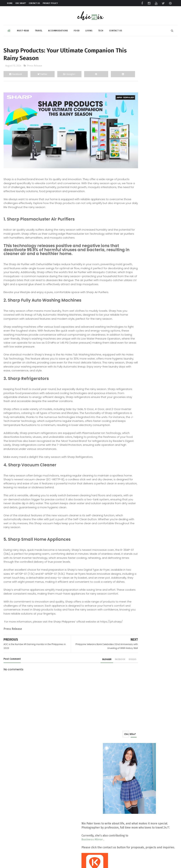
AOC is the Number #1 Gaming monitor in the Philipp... (150, 430)
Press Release (35, 68)
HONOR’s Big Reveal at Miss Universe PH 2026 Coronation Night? (160, 726)
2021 (130, 552)
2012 (130, 602)
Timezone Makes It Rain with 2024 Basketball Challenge (153, 439)
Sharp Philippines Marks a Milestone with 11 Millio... (148, 332)
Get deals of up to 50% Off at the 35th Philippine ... (152, 448)
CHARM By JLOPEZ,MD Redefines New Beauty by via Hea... (151, 475)
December (138, 303)
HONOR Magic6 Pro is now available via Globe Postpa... (150, 493)
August (135, 325)
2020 (131, 558)
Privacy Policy (50, 3)
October (136, 314)
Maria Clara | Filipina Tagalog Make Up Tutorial (159, 628)
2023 (130, 541)
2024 (131, 299)
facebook (100, 710)
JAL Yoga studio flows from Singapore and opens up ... (149, 394)
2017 (131, 574)
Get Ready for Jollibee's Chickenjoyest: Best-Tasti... (149, 403)
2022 (130, 547)
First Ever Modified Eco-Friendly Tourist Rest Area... (151, 466)
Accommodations (58, 29)
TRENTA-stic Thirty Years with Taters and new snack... (149, 350)
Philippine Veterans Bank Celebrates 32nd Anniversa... (150, 412)
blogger (87, 710)
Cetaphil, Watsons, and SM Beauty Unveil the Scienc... (153, 368)
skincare (131, 261)
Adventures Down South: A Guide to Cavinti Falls (157, 833)
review (129, 255)
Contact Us (34, 3)
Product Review (135, 242)
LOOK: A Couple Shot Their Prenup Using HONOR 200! (152, 457)
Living (89, 29)
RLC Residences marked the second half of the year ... (148, 386)
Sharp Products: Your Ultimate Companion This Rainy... (150, 421)
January (136, 534)
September (138, 320)
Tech (101, 29)
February (136, 529)
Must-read (23, 29)
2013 (130, 597)
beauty (129, 248)
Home (10, 3)
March (135, 523)
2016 (131, 580)
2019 (131, 563)
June (134, 507)
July (133, 501)
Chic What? (21, 3)
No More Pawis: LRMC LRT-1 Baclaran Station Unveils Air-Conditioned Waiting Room (149, 762)
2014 (131, 591)
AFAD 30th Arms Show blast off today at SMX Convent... (150, 359)
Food (77, 29)
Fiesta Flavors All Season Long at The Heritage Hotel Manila (160, 659)
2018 (131, 569)
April (134, 518)
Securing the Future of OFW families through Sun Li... (148, 484)
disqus (112, 710)
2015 (131, 585)
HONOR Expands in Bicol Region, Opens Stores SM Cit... (151, 377)
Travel (39, 29)
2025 (131, 293)
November (138, 309)
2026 (131, 288)
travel (129, 268)
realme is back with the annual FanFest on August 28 (150, 341)
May (133, 512)
